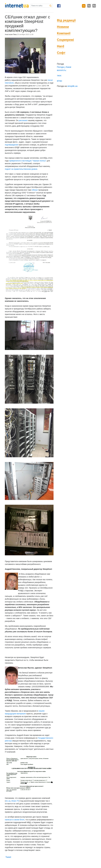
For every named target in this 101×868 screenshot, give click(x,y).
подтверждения (12, 145)
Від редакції (66, 20)
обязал (35, 190)
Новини (63, 27)
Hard (61, 46)
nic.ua (8, 801)
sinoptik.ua (72, 86)
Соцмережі (65, 40)
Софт (61, 53)
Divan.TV (15, 801)
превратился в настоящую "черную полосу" (28, 161)
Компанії (64, 33)
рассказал (23, 120)
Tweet (8, 857)
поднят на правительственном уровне (21, 169)
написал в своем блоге (15, 820)
